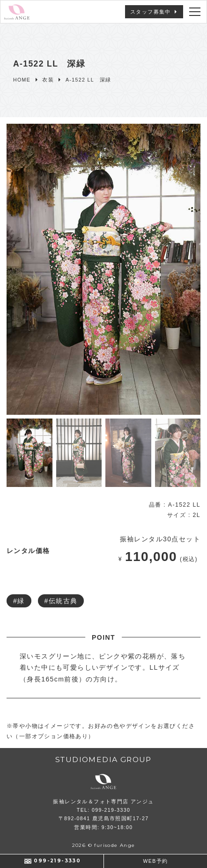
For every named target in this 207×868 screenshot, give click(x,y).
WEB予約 (156, 861)
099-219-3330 (57, 861)
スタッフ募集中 (151, 12)
